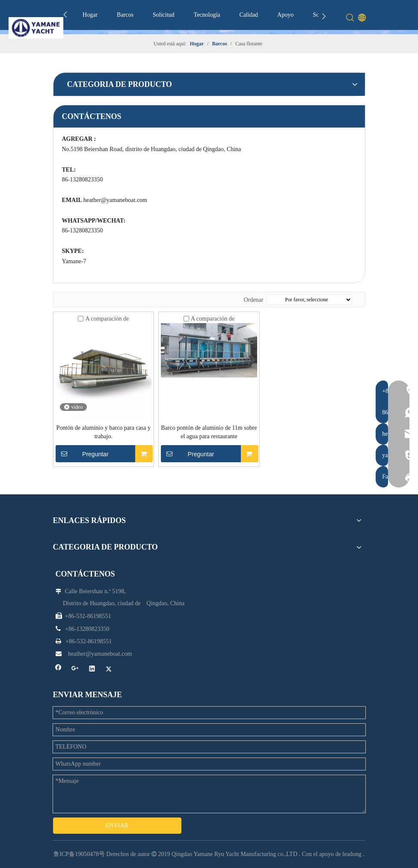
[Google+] (75, 670)
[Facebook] (58, 670)
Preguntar (82, 454)
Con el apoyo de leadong (332, 854)
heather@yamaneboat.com (115, 200)
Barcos (125, 15)
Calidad (249, 15)
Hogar (90, 15)
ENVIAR (117, 825)
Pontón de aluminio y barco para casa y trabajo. (104, 432)
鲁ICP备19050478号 (79, 854)
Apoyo (285, 15)
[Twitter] (109, 670)
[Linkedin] (92, 670)
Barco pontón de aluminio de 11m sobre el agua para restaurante (209, 432)
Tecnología (207, 15)
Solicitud (164, 15)
